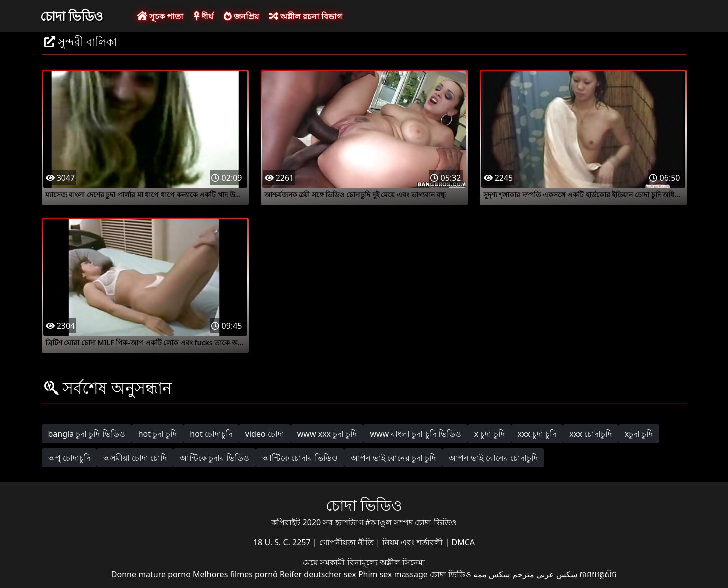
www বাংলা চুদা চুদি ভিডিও (415, 434)
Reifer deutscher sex (318, 574)
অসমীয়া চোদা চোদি (135, 458)
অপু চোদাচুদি (69, 458)
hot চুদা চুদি (158, 434)
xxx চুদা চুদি (537, 434)
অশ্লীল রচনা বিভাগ (305, 16)
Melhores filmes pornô (235, 574)
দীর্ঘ (203, 16)
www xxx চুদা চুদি (327, 434)
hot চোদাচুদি (211, 434)
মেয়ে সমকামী (325, 562)
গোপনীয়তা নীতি (347, 542)
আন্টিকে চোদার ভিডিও (300, 458)
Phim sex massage (393, 574)
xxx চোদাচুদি (591, 434)
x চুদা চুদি (490, 434)
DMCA (464, 542)
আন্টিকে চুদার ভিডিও (214, 458)
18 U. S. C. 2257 (283, 542)
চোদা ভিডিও (72, 16)
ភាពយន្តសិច (598, 574)
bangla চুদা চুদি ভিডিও (87, 434)
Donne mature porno (151, 574)
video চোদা (265, 434)
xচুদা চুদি (639, 434)
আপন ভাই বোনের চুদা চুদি (394, 458)
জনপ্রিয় (241, 16)
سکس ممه (492, 574)
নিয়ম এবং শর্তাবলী (414, 542)
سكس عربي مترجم (545, 574)
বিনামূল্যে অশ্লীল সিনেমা (386, 562)
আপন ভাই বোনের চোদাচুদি (493, 458)
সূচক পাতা (160, 16)
